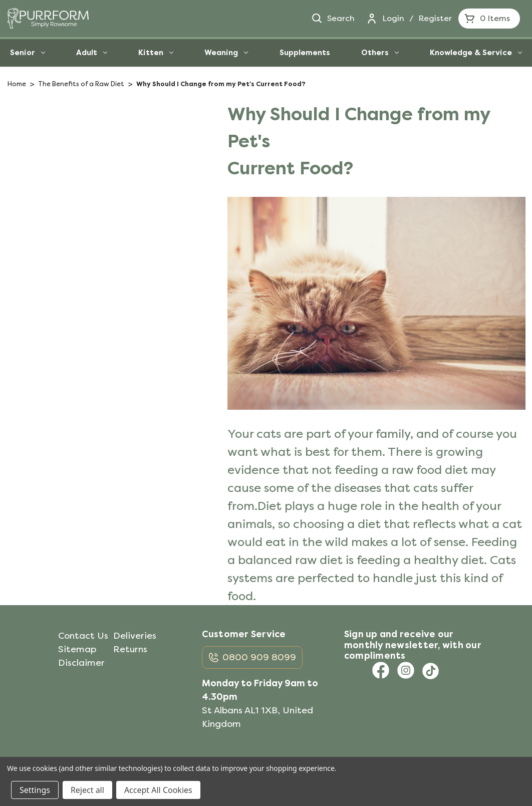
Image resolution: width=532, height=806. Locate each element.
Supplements (305, 53)
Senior (28, 53)
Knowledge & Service (476, 53)
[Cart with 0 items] (489, 19)
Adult (92, 53)
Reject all (87, 790)
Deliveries (135, 636)
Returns (130, 649)
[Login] (372, 19)
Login (393, 18)
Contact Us (83, 636)
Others (380, 53)
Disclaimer (81, 663)
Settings (35, 790)
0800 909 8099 (259, 657)
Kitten (156, 53)
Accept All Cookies (158, 790)
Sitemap (77, 649)
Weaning (226, 53)
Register (435, 18)
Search (333, 19)
